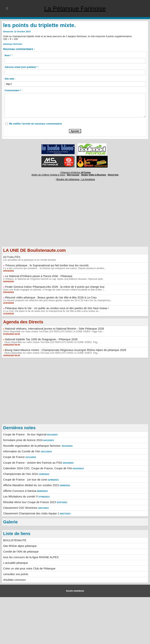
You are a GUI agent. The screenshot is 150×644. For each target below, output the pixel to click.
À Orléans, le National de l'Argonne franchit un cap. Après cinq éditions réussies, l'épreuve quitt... (54, 279)
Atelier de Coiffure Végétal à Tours (49, 175)
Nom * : (9, 55)
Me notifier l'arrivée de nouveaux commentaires (36, 124)
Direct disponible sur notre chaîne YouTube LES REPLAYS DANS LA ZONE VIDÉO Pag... (51, 342)
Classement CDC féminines (20, 508)
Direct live (112, 175)
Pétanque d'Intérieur (76, 172)
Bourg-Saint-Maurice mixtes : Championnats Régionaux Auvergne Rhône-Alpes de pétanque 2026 (64, 350)
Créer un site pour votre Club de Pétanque (29, 569)
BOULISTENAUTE (15, 540)
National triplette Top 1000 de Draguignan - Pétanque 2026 (41, 339)
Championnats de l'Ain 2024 (20, 474)
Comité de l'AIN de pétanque (21, 552)
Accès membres (75, 591)
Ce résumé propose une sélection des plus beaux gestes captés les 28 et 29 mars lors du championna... (57, 300)
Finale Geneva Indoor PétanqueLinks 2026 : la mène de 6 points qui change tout (54, 287)
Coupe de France (14, 457)
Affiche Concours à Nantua (19, 491)
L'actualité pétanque (15, 563)
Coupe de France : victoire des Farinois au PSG (32, 463)
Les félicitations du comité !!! (20, 497)
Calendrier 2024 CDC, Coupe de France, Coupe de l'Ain (37, 468)
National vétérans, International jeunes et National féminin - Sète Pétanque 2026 (54, 329)
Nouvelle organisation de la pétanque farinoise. (32, 446)
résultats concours (14, 580)
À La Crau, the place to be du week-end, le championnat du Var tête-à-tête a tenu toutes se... (51, 311)
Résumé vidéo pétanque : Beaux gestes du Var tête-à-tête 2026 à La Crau (50, 297)
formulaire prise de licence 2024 (22, 440)
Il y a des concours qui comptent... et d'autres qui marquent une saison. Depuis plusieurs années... (54, 268)
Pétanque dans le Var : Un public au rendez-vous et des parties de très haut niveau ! (56, 308)
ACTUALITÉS (12, 257)
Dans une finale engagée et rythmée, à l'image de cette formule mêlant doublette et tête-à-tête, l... (54, 290)
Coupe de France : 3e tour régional (24, 434)
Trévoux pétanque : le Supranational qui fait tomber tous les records (46, 265)
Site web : (10, 79)
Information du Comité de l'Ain (21, 451)
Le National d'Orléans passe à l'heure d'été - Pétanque (38, 276)
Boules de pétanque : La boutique (76, 179)
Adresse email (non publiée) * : (22, 67)
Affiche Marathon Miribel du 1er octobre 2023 (30, 485)
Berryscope (73, 175)
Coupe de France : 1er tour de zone (25, 480)
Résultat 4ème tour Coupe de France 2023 (29, 502)
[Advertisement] (75, 219)
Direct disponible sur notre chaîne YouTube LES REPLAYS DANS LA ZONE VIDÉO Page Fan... (53, 332)
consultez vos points (15, 574)
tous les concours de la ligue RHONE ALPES (30, 557)
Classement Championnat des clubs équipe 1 (31, 513)
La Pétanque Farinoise (75, 9)
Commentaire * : (13, 90)
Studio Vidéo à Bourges (93, 175)
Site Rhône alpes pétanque (20, 546)
